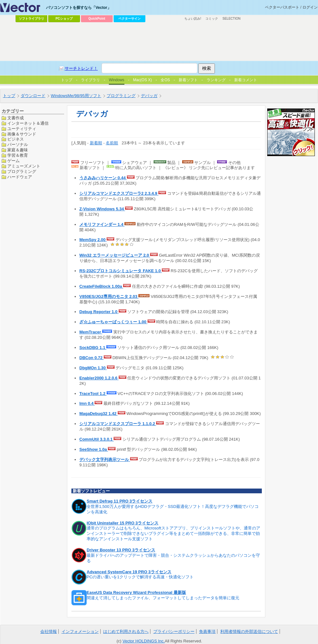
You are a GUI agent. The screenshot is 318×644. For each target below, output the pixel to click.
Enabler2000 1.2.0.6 (99, 378)
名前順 (112, 143)
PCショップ (64, 19)
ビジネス (16, 139)
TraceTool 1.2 (93, 394)
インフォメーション (80, 631)
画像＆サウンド (22, 134)
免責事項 (207, 631)
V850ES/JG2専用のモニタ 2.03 (109, 296)
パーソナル (18, 145)
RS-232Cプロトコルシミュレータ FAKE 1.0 (121, 271)
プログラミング (121, 96)
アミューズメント (24, 166)
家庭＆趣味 (18, 150)
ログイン (310, 7)
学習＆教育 (18, 155)
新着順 (96, 143)
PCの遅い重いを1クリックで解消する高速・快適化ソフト (140, 577)
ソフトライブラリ (31, 19)
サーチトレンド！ (81, 68)
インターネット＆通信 (28, 123)
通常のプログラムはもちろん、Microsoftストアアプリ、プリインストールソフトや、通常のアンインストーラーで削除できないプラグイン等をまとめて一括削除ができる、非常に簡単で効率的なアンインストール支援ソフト (173, 533)
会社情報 (49, 631)
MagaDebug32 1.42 (99, 414)
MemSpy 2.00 (93, 240)
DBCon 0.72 (92, 358)
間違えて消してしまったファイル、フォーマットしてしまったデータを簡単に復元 (163, 598)
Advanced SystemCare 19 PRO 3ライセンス (129, 572)
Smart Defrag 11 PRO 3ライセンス (119, 501)
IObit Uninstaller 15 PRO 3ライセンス (123, 523)
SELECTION (232, 19)
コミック (212, 19)
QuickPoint (97, 19)
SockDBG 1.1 (93, 348)
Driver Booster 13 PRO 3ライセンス (121, 550)
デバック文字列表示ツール (105, 460)
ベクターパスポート (282, 7)
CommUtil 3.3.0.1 (96, 439)
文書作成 (16, 118)
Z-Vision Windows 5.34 (102, 209)
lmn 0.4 (87, 403)
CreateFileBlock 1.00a (101, 286)
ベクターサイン (129, 19)
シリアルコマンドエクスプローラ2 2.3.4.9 (119, 193)
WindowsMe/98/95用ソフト (76, 96)
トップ (9, 96)
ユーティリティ (22, 129)
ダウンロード (33, 96)
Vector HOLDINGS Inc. (144, 641)
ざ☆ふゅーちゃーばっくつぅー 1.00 (113, 322)
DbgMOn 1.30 (93, 368)
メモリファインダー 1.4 (102, 224)
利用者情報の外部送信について (249, 631)
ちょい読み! (193, 19)
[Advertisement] (159, 42)
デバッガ (149, 96)
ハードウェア (20, 177)
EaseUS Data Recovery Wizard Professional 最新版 (136, 592)
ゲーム (13, 161)
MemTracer (91, 332)
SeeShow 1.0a (94, 449)
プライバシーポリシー (174, 631)
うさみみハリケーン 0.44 (103, 178)
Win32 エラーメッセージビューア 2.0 (115, 255)
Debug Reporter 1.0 (99, 312)
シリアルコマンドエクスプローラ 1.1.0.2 (118, 424)
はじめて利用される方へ (126, 631)
